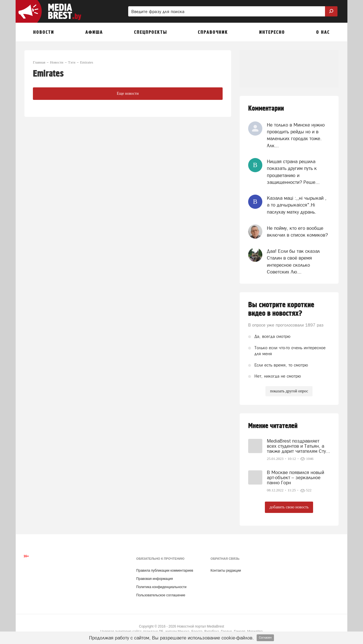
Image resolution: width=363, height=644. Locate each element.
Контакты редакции (226, 571)
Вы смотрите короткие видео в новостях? (281, 309)
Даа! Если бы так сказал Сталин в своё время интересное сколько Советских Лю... (293, 261)
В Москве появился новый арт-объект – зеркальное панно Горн (296, 477)
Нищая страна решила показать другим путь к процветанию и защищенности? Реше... (293, 172)
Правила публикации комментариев (165, 571)
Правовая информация (154, 579)
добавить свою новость (289, 507)
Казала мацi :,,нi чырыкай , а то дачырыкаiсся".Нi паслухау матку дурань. (297, 205)
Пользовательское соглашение (161, 595)
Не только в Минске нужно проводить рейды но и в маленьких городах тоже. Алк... (296, 135)
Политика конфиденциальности (161, 587)
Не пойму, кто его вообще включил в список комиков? (297, 231)
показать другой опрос (289, 391)
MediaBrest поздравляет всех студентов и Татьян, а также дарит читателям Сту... (298, 446)
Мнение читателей (273, 426)
